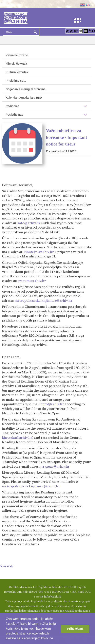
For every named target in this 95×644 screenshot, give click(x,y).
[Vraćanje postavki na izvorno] (93, 31)
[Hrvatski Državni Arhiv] (16, 17)
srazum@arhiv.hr (32, 281)
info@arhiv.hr (29, 223)
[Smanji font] (71, 31)
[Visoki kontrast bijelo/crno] (81, 31)
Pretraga (35, 32)
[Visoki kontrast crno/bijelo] (86, 31)
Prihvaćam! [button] (75, 629)
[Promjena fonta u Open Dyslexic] (76, 31)
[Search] (21, 32)
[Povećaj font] (67, 31)
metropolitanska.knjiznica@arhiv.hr (43, 301)
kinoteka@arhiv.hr (39, 252)
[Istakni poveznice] (90, 31)
